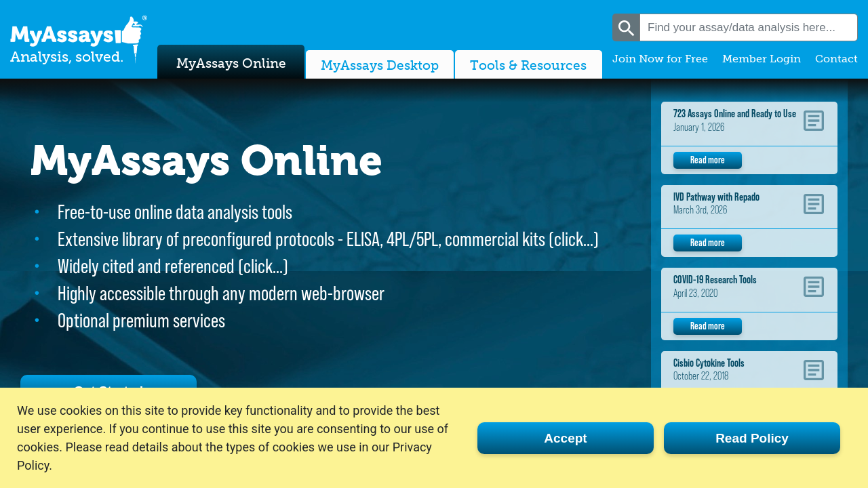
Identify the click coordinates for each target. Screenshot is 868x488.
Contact (836, 59)
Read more (708, 160)
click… (574, 239)
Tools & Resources (528, 63)
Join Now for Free (660, 59)
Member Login (762, 59)
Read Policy (752, 438)
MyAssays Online (231, 60)
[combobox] (749, 27)
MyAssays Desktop (380, 63)
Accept (565, 438)
